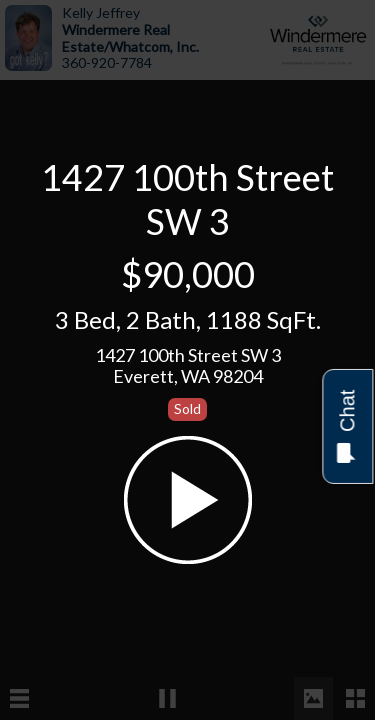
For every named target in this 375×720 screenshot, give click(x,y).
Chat (346, 426)
